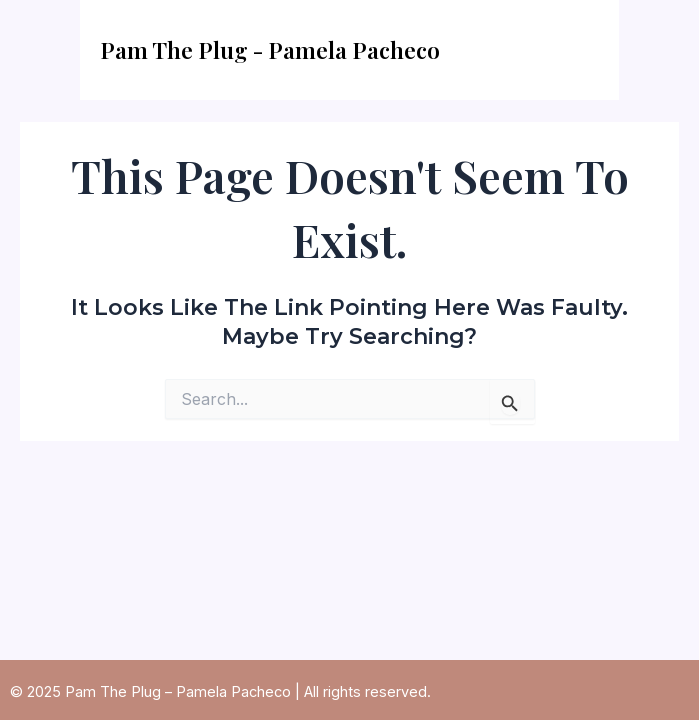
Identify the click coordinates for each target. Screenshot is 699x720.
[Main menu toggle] (578, 50)
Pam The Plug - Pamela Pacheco (270, 49)
